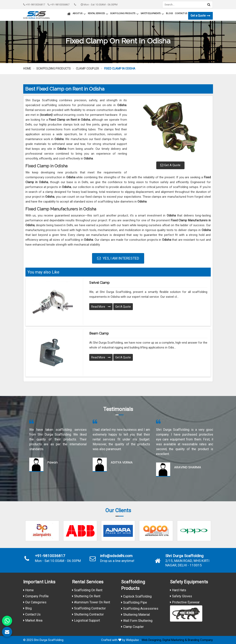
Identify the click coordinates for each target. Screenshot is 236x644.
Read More (101, 307)
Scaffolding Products (124, 14)
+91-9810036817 (34, 5)
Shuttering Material (135, 615)
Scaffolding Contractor (89, 608)
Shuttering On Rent (86, 596)
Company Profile (36, 596)
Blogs (169, 13)
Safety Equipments (152, 14)
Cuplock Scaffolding (136, 596)
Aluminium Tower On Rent (91, 602)
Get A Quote (170, 165)
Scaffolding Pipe (134, 602)
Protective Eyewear (185, 602)
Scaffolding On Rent (87, 590)
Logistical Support (86, 620)
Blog (27, 608)
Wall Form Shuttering (137, 621)
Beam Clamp (99, 333)
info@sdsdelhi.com (116, 556)
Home (27, 69)
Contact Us (181, 13)
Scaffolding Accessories (140, 609)
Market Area (33, 620)
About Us (79, 14)
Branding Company (200, 640)
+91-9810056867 (59, 5)
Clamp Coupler (88, 69)
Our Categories (35, 602)
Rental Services (98, 14)
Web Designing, (152, 640)
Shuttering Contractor (88, 614)
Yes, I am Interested (118, 258)
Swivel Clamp (99, 283)
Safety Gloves (181, 596)
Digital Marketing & (175, 640)
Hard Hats (178, 590)
